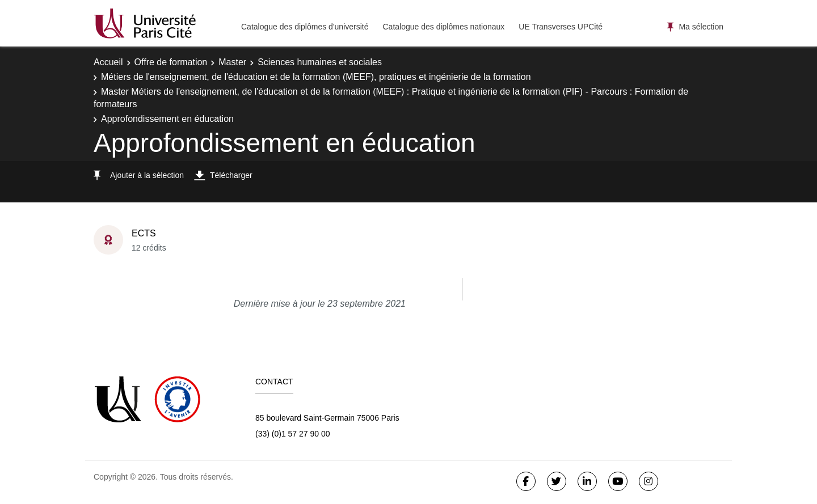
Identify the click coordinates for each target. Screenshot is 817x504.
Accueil (108, 62)
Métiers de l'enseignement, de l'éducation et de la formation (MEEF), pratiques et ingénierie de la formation (316, 77)
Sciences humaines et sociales (320, 62)
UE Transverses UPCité (561, 27)
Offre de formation (171, 62)
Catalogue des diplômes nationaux (443, 27)
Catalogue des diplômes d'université (305, 27)
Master (232, 62)
